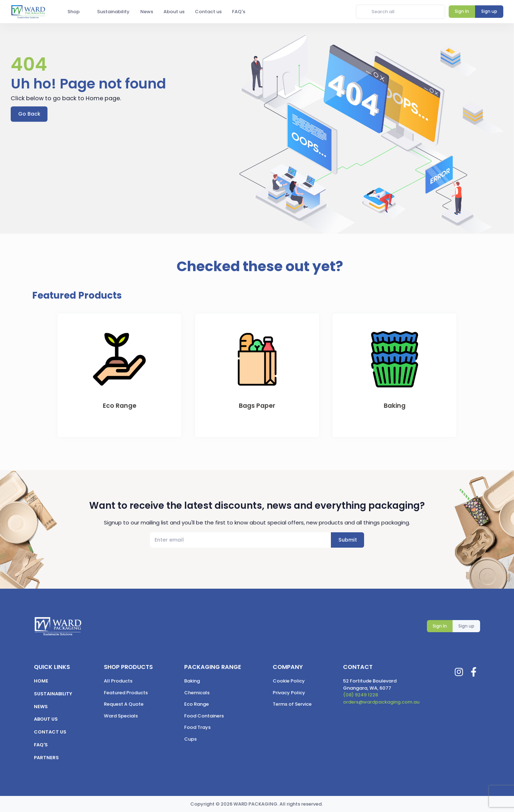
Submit (348, 540)
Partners (46, 758)
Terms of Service (292, 704)
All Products (118, 681)
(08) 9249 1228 (361, 695)
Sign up (466, 626)
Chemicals (197, 693)
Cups (190, 739)
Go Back (29, 114)
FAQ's (41, 745)
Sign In (440, 626)
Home (41, 681)
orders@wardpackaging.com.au (381, 702)
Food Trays (197, 727)
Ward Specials (121, 716)
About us (46, 719)
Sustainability (53, 694)
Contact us (50, 732)
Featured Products (126, 693)
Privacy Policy (289, 693)
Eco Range (196, 704)
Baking (192, 681)
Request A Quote (124, 704)
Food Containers (204, 716)
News (41, 707)
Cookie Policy (289, 681)
